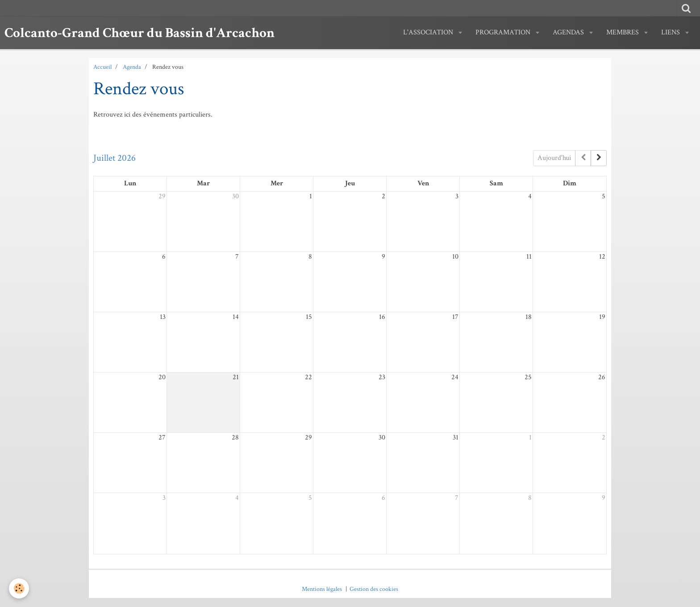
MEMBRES (623, 32)
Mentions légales (322, 589)
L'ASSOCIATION (429, 32)
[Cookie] (19, 588)
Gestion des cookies (374, 589)
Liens (671, 32)
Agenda (132, 67)
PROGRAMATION (504, 32)
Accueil (102, 67)
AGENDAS (569, 32)
